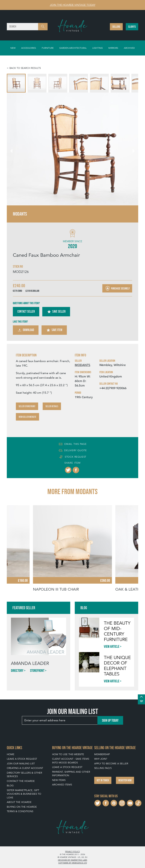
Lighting (98, 48)
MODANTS (83, 365)
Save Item (54, 330)
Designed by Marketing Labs (73, 860)
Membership (102, 754)
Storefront (37, 671)
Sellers (116, 27)
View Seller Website (27, 417)
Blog (10, 786)
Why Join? (101, 759)
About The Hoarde (19, 802)
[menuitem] (16, 83)
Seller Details (52, 406)
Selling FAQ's (103, 768)
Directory (17, 671)
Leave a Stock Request (22, 759)
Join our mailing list (21, 764)
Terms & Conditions (20, 811)
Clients (132, 27)
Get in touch (103, 780)
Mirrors (113, 48)
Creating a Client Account (25, 768)
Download (26, 330)
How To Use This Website (68, 754)
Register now (125, 780)
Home (11, 754)
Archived (129, 48)
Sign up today (110, 720)
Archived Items (62, 785)
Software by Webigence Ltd (73, 863)
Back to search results (25, 68)
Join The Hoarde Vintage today (73, 5)
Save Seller (56, 312)
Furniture (48, 48)
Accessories (29, 48)
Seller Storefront (27, 406)
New (13, 48)
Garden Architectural (73, 48)
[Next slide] (131, 149)
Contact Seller (26, 311)
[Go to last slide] (14, 149)
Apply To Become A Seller (111, 764)
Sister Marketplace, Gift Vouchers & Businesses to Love (24, 794)
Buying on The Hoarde (22, 807)
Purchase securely (117, 288)
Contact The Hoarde (21, 781)
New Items (59, 780)
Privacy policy (72, 851)
